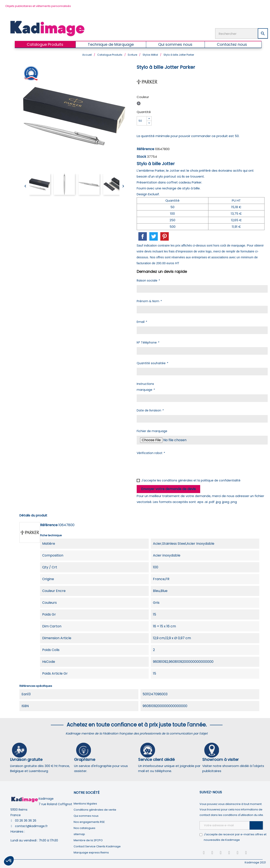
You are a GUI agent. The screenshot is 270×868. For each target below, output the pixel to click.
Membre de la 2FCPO (88, 839)
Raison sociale (148, 280)
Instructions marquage (146, 386)
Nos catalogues (84, 827)
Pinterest (165, 236)
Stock (141, 156)
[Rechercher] (242, 33)
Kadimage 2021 (255, 862)
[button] (9, 861)
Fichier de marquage (152, 430)
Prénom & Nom (149, 300)
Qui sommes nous (86, 815)
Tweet (154, 236)
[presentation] (169, 465)
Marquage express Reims (91, 852)
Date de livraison (150, 410)
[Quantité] (142, 120)
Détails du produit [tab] (33, 514)
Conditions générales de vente (95, 809)
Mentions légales (85, 803)
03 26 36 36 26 (26, 820)
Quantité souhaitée (152, 362)
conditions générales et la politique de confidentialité (201, 480)
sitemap (79, 833)
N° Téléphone (148, 342)
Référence (145, 148)
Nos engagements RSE (89, 821)
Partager (143, 236)
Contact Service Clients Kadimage (97, 846)
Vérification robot (151, 452)
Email (142, 321)
